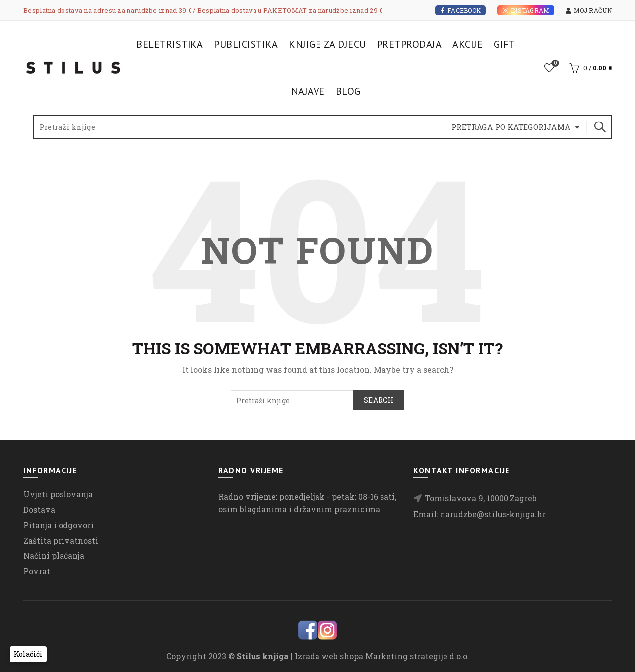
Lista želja (554, 64)
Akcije (468, 44)
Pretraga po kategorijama (511, 127)
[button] (28, 654)
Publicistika (246, 44)
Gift (504, 44)
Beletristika (170, 44)
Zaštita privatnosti (61, 540)
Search (599, 127)
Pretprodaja (410, 44)
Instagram (526, 10)
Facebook (461, 10)
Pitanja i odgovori (59, 525)
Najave (308, 91)
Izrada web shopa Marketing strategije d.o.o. (382, 656)
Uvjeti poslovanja (58, 494)
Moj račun (588, 10)
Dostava (39, 510)
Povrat (37, 571)
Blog (348, 91)
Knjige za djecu (327, 44)
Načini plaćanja (54, 556)
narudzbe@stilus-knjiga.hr (493, 514)
